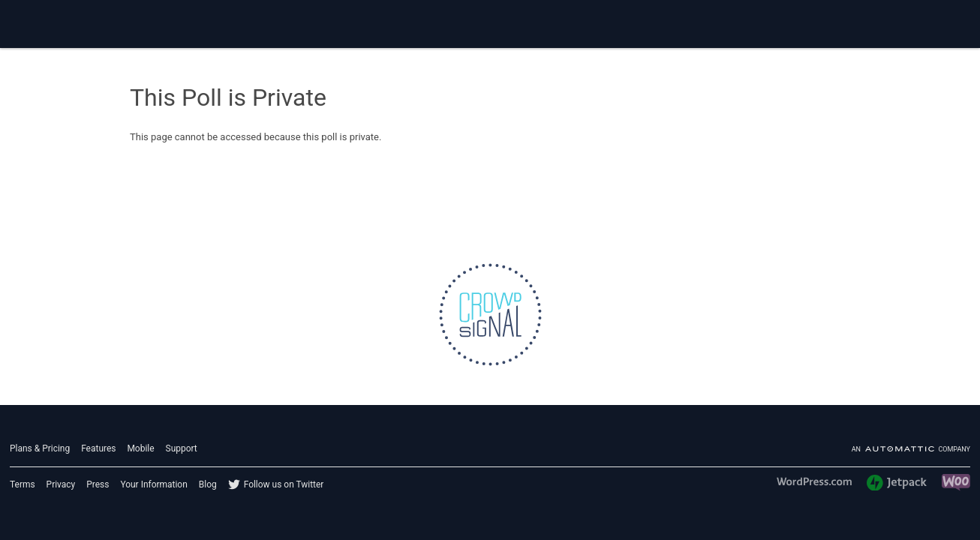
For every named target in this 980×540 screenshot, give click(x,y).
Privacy (61, 484)
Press (98, 484)
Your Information (153, 484)
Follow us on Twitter (284, 484)
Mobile (140, 448)
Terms (23, 484)
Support (182, 448)
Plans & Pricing (40, 448)
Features (98, 448)
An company (911, 449)
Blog (208, 484)
